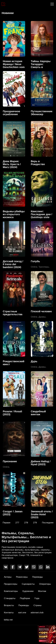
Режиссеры (22, 577)
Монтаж (42, 591)
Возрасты (9, 605)
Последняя (48, 523)
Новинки (8, 13)
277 (17, 523)
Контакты (9, 612)
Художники (28, 591)
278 (26, 523)
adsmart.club (37, 612)
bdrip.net (8, 620)
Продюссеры (11, 584)
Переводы (37, 577)
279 (35, 523)
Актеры (8, 577)
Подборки (25, 598)
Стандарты (10, 598)
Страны (38, 605)
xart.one (22, 612)
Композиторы (11, 591)
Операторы (45, 584)
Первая (6, 523)
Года (37, 598)
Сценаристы (28, 584)
